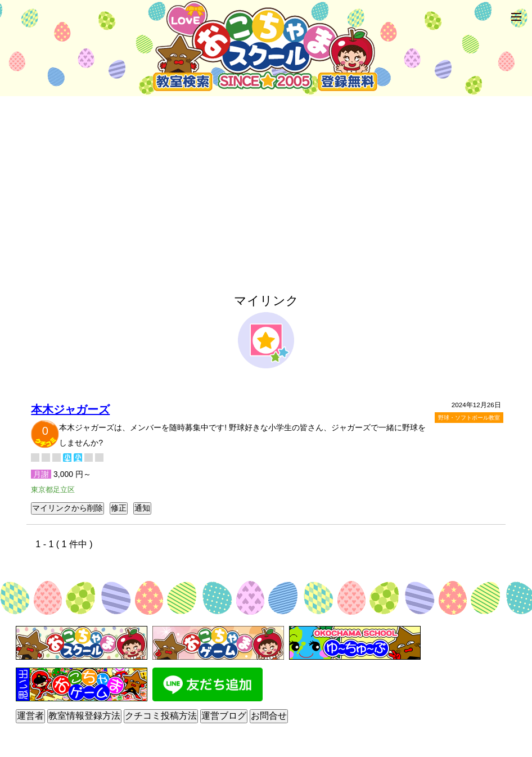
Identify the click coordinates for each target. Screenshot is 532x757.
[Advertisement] (266, 182)
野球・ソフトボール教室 (469, 418)
